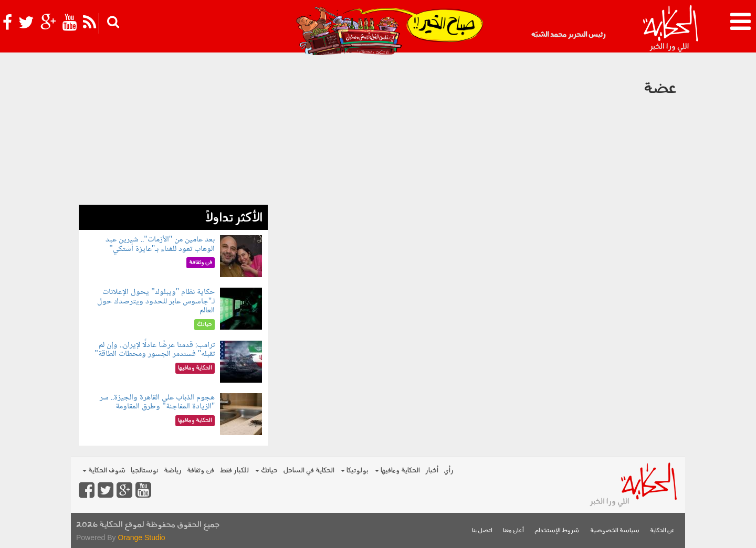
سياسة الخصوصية (615, 531)
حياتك (266, 471)
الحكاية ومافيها (397, 471)
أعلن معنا (513, 531)
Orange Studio (141, 538)
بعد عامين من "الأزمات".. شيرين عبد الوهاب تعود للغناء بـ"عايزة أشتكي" (160, 244)
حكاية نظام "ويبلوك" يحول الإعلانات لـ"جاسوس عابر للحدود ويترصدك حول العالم (156, 301)
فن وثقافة (201, 471)
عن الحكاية (662, 531)
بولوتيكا (355, 471)
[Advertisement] (173, 131)
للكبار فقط (234, 471)
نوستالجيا (145, 471)
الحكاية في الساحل (309, 471)
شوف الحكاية (104, 471)
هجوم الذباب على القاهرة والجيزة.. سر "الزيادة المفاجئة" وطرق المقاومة (157, 402)
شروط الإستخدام (557, 531)
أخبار (432, 471)
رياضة (173, 471)
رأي (449, 471)
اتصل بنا (482, 531)
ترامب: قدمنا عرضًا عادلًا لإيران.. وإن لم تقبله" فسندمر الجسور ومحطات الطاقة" (155, 350)
